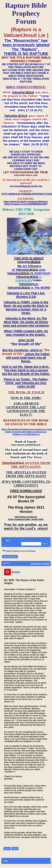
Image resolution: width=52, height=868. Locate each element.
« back (5, 861)
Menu (6, 540)
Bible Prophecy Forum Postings (19, 551)
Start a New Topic (10, 557)
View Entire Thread (40, 564)
